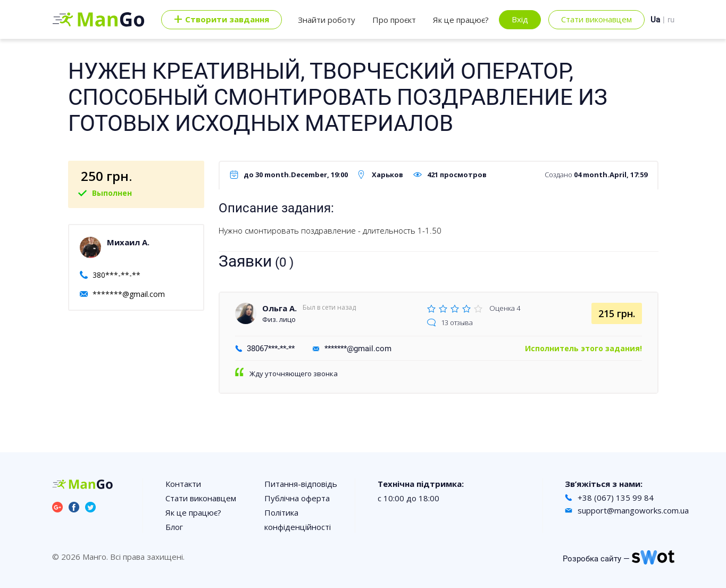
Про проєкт (394, 20)
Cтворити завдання (222, 20)
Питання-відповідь (301, 484)
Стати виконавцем (596, 19)
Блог (174, 527)
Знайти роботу (327, 20)
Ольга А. (279, 308)
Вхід (520, 19)
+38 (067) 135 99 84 (616, 498)
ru (671, 20)
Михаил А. (128, 242)
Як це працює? (461, 20)
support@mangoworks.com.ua (633, 510)
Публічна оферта (297, 498)
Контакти (183, 484)
